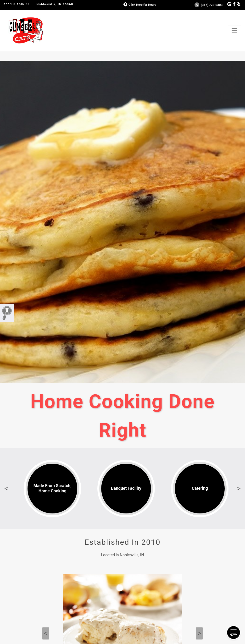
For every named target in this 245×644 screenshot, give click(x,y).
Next (239, 489)
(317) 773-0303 (209, 5)
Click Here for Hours (139, 5)
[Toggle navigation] (234, 30)
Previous (6, 489)
